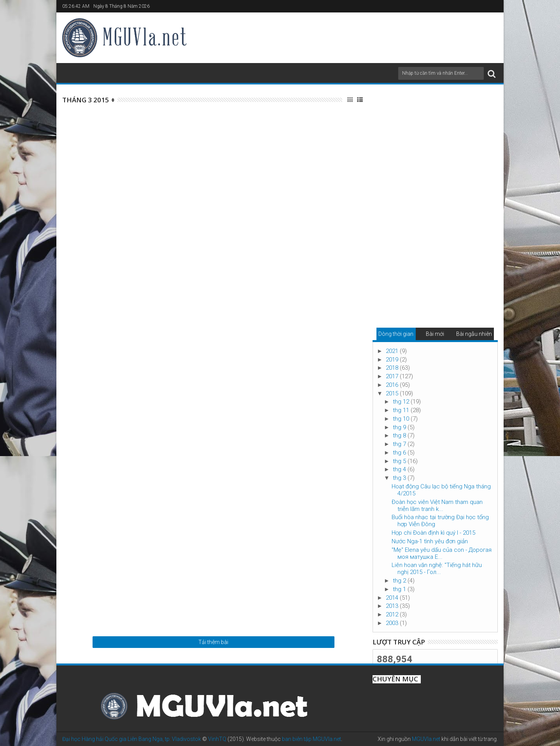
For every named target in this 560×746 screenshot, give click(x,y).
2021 (393, 351)
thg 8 (400, 435)
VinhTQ (217, 739)
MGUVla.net (426, 739)
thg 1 (400, 589)
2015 (393, 393)
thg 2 (400, 581)
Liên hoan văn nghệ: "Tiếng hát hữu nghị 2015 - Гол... (437, 569)
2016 (393, 385)
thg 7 (400, 444)
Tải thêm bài (213, 642)
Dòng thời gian (396, 334)
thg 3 (400, 478)
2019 (393, 360)
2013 (393, 606)
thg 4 (400, 469)
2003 (393, 623)
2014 (393, 598)
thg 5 (400, 461)
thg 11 (402, 410)
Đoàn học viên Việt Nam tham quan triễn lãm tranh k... (437, 506)
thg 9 (400, 427)
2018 (393, 368)
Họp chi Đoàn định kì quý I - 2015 (433, 533)
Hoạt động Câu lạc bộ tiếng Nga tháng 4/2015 (441, 490)
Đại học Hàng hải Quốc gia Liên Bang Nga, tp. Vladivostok (132, 739)
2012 (393, 614)
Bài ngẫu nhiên (474, 334)
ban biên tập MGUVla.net (311, 739)
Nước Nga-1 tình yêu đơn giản (430, 541)
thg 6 (400, 453)
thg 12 (402, 402)
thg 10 (402, 419)
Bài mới (435, 334)
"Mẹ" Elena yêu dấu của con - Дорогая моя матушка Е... (442, 553)
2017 (393, 376)
